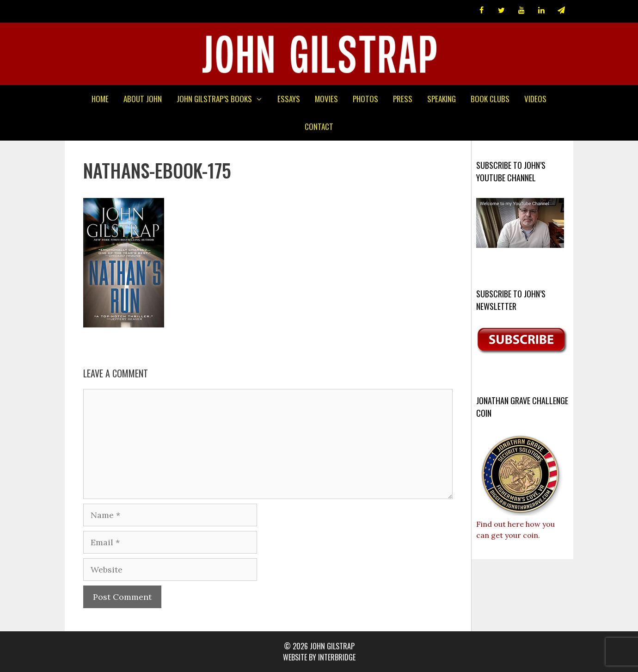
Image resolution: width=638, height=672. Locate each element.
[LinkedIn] (542, 11)
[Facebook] (482, 11)
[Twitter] (501, 11)
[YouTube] (521, 11)
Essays (289, 99)
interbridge (337, 657)
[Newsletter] (561, 11)
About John (143, 99)
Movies (326, 99)
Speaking (442, 99)
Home (100, 99)
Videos (535, 99)
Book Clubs (490, 99)
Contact (319, 126)
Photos (365, 99)
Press (403, 99)
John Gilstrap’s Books (224, 99)
